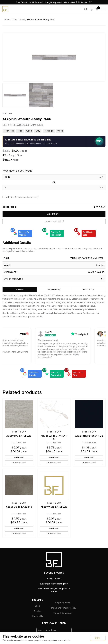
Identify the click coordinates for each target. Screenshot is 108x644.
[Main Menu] (103, 9)
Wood (22, 20)
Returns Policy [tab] (88, 289)
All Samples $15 (85, 2)
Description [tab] (20, 289)
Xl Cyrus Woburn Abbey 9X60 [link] (41, 20)
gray (38, 131)
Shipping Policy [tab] (54, 289)
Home (7, 20)
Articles (37, 611)
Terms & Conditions (63, 613)
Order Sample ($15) (54, 221)
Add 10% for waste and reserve (23, 197)
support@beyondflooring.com (54, 584)
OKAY (98, 638)
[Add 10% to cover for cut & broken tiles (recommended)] (38, 197)
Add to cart (54, 214)
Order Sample (19, 462)
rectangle (49, 131)
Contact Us (37, 616)
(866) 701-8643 (54, 579)
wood (60, 131)
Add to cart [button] (19, 457)
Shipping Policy (63, 603)
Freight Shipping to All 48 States (60, 2)
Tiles (14, 20)
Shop (37, 606)
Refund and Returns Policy (63, 608)
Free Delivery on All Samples (29, 2)
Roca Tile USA (19, 432)
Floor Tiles (9, 131)
